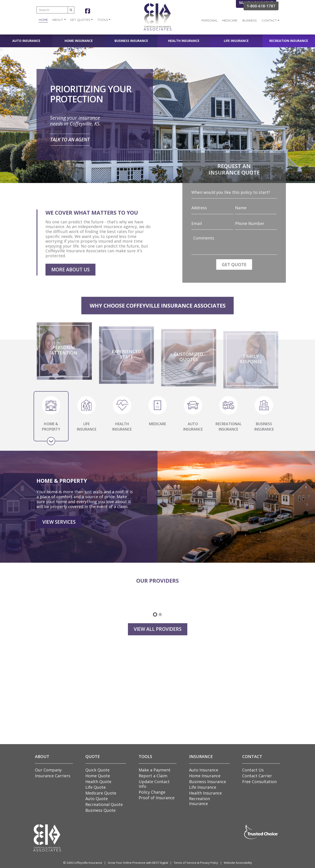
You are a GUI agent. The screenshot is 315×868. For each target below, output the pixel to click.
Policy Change (152, 792)
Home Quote (98, 776)
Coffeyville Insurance (88, 863)
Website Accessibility (238, 863)
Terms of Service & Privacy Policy (196, 863)
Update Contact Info (154, 784)
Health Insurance (184, 41)
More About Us (70, 281)
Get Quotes (80, 20)
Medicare (230, 20)
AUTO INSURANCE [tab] (193, 431)
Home (43, 20)
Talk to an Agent (70, 140)
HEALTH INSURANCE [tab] (122, 431)
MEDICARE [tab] (157, 430)
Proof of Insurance (157, 798)
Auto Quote (97, 799)
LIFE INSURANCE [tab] (87, 431)
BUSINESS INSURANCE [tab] (264, 431)
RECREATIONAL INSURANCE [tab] (229, 431)
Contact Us (253, 770)
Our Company (48, 770)
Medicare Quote (101, 793)
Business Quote (100, 810)
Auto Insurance (26, 41)
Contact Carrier (257, 776)
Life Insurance (236, 41)
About (58, 20)
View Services (59, 538)
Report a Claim (153, 776)
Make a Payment (155, 770)
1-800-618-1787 (261, 6)
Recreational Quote (104, 804)
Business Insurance (131, 41)
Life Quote (96, 787)
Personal (209, 20)
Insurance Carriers (53, 776)
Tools (103, 20)
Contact (269, 20)
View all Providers (158, 641)
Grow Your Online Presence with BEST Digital (138, 863)
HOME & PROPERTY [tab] (51, 431)
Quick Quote (97, 770)
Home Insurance (79, 41)
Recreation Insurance (289, 41)
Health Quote (98, 782)
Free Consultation (259, 782)
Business (250, 20)
